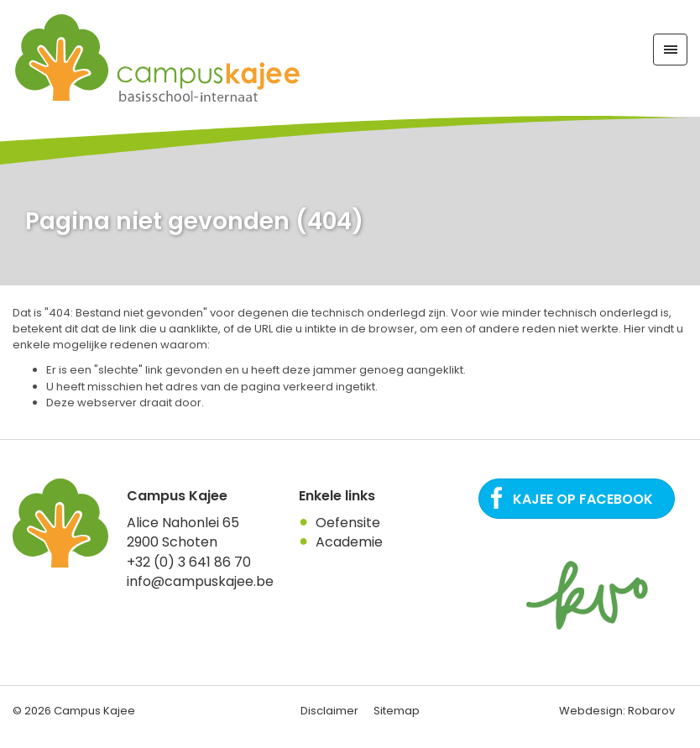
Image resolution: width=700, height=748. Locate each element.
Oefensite (348, 523)
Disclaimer (329, 711)
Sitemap (397, 711)
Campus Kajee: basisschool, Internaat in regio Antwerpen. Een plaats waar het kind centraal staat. (159, 58)
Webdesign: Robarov (617, 711)
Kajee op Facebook (583, 499)
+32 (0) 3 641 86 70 (189, 562)
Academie (349, 542)
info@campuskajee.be (200, 581)
